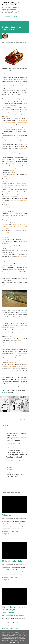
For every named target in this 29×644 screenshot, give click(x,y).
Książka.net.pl (11, 88)
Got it (19, 642)
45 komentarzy (14, 629)
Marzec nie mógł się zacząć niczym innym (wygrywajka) (14, 609)
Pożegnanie (7, 515)
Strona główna (6, 16)
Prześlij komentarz (7, 483)
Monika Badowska (12, 465)
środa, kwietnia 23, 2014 (14, 443)
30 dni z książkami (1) (12, 561)
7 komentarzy (14, 532)
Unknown (9, 448)
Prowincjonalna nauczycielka (11, 4)
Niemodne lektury (12, 431)
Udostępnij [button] (22, 419)
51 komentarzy (14, 578)
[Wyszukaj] (23, 3)
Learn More (12, 642)
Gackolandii (5, 392)
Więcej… (16, 16)
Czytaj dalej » (6, 534)
